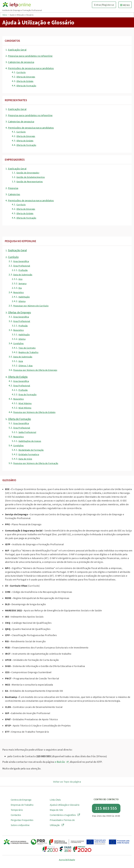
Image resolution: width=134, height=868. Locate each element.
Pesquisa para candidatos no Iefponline (30, 56)
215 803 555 (106, 808)
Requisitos (18, 292)
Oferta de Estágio (25, 81)
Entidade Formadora (29, 454)
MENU (126, 5)
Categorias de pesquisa (21, 62)
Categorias (14, 194)
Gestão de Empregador (28, 173)
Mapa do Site (56, 810)
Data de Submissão (23, 275)
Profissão (23, 270)
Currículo (21, 72)
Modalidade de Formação (31, 450)
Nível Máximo (25, 403)
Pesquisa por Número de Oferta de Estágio (34, 412)
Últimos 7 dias (26, 366)
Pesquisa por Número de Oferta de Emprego (35, 370)
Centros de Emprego (21, 800)
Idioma (22, 301)
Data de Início (25, 459)
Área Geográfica (21, 261)
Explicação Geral (17, 50)
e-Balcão (60, 762)
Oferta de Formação (26, 86)
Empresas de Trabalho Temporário (22, 807)
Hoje (21, 361)
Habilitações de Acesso (30, 441)
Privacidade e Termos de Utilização (62, 822)
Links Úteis (55, 800)
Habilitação (24, 297)
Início (5, 15)
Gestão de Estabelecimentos (31, 177)
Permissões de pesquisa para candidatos (31, 68)
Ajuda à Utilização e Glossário (65, 805)
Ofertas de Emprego (20, 312)
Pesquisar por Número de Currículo (31, 306)
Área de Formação (27, 394)
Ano (20, 279)
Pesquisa (13, 188)
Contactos (16, 815)
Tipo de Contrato (27, 348)
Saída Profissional (27, 432)
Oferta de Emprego (26, 77)
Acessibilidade (67, 860)
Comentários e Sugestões (65, 815)
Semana (22, 283)
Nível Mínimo (25, 408)
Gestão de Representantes (30, 182)
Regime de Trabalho (28, 352)
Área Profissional (22, 266)
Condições (18, 343)
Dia (20, 288)
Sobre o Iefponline (20, 825)
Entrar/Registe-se (104, 5)
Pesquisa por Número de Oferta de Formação (36, 463)
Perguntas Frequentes (22, 820)
